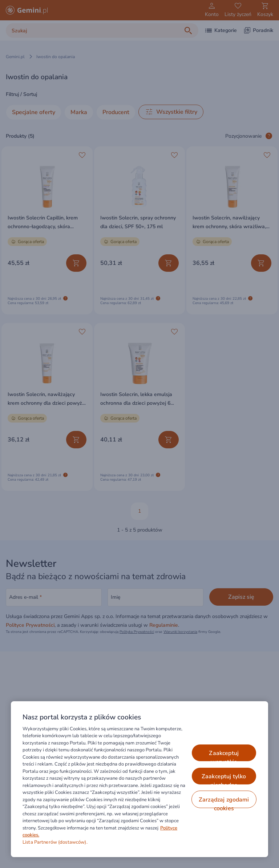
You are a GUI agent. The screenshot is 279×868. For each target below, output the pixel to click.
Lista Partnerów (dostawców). (55, 842)
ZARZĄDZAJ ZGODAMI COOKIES (224, 802)
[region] (139, 779)
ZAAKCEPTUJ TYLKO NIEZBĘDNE (224, 779)
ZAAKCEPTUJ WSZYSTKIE (224, 755)
